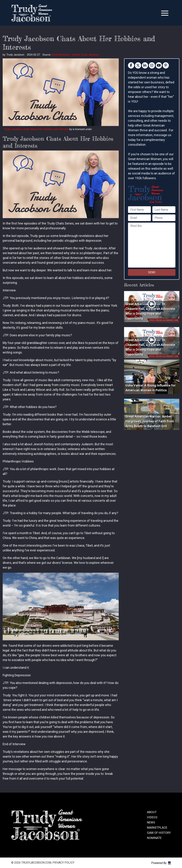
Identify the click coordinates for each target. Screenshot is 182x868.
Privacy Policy (63, 863)
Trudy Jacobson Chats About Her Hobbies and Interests (36, 129)
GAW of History (159, 833)
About (152, 812)
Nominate (154, 838)
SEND (152, 272)
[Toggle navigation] (165, 13)
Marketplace (157, 828)
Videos (152, 817)
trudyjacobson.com (32, 13)
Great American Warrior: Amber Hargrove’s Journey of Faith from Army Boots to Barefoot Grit (150, 421)
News (151, 822)
